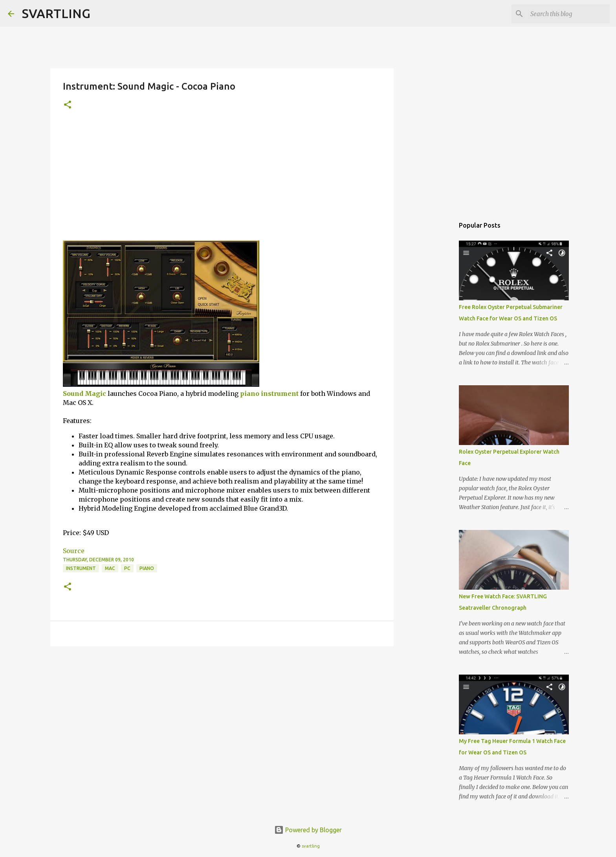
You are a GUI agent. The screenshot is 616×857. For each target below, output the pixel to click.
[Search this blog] (568, 14)
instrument (280, 394)
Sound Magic (84, 394)
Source (74, 551)
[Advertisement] (222, 181)
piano (250, 394)
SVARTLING (56, 13)
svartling (311, 846)
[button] (68, 105)
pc (127, 568)
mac (110, 568)
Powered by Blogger (308, 830)
